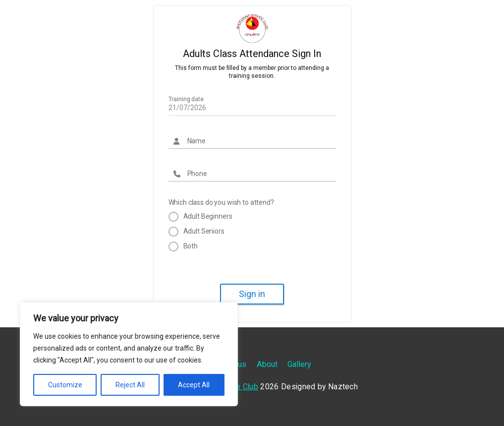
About (267, 364)
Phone (197, 174)
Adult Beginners (208, 216)
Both (191, 246)
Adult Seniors (204, 231)
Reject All (130, 385)
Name (196, 141)
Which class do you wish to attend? (221, 202)
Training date (186, 99)
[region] (129, 354)
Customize (65, 385)
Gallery (299, 364)
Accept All (194, 385)
